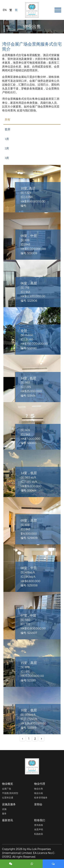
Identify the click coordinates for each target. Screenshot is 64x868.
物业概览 (8, 784)
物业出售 (39, 789)
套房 (8, 129)
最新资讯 (8, 820)
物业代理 (40, 784)
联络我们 (40, 820)
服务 (4, 813)
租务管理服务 (41, 797)
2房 (7, 148)
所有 (8, 120)
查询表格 (39, 825)
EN (5, 10)
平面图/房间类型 (10, 793)
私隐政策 (39, 834)
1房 (7, 139)
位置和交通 (8, 797)
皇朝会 (38, 804)
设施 (4, 809)
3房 (7, 158)
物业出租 (39, 793)
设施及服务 (9, 804)
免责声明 (39, 829)
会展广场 (6, 789)
